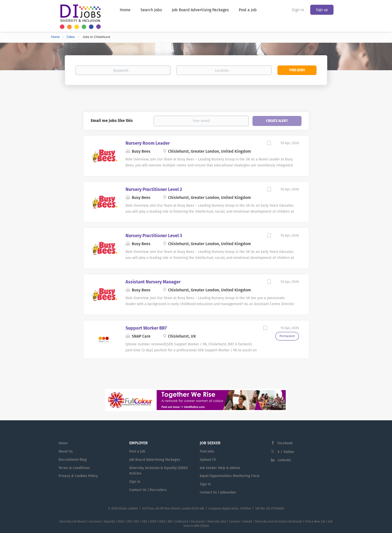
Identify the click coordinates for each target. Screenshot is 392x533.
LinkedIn (284, 460)
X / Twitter (286, 452)
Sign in (298, 10)
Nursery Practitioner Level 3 (154, 236)
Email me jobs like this (112, 121)
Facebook (285, 443)
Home (55, 37)
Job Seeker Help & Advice (220, 468)
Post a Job (137, 451)
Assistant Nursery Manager (153, 282)
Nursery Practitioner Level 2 (154, 189)
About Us (66, 451)
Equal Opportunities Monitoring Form (230, 476)
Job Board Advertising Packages (155, 460)
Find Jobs (297, 70)
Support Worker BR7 (146, 328)
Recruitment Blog (73, 460)
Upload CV (208, 460)
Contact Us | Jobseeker (218, 492)
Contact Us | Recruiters (148, 490)
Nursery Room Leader (148, 143)
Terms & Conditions (74, 468)
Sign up (322, 10)
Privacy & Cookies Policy (78, 476)
